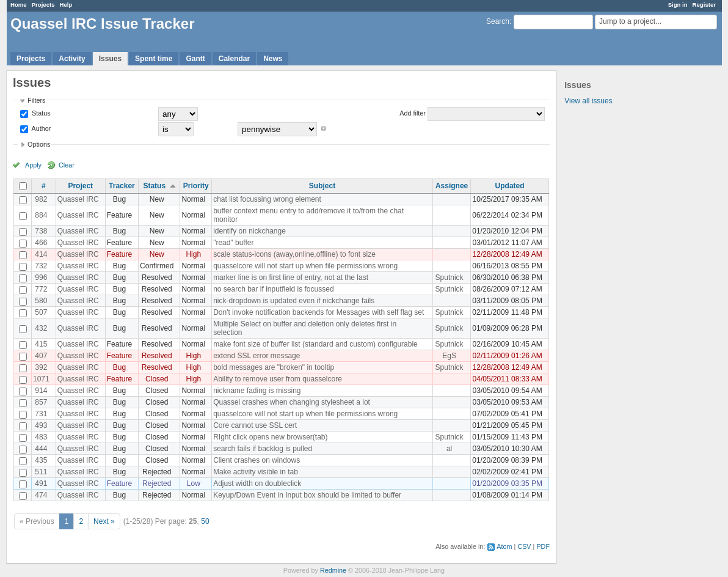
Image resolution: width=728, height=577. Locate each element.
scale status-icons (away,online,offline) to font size (294, 254)
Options (39, 144)
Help (66, 5)
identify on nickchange (249, 231)
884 (41, 215)
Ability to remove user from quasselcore (278, 379)
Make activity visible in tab (256, 472)
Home (19, 5)
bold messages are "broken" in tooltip (274, 367)
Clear (67, 165)
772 (41, 289)
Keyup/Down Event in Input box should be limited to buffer (307, 495)
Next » (104, 521)
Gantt (195, 59)
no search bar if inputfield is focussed (273, 289)
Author (40, 128)
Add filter (413, 113)
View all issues (588, 101)
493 (41, 425)
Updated (510, 186)
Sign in (678, 5)
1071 (41, 379)
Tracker (122, 186)
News (273, 59)
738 (41, 231)
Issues (110, 59)
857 (41, 402)
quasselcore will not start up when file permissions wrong (305, 266)
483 (41, 437)
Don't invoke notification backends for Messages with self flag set (318, 312)
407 (41, 356)
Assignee (452, 186)
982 (41, 199)
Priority (196, 186)
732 (41, 266)
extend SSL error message (257, 356)
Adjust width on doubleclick (257, 483)
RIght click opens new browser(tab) (270, 437)
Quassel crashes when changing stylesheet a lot (292, 402)
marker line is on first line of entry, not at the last (291, 277)
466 (41, 243)
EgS (449, 356)
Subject (322, 186)
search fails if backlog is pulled (263, 449)
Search (498, 21)
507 (41, 312)
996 (41, 277)
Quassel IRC (78, 199)
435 (41, 460)
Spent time (154, 59)
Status (40, 113)
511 (41, 472)
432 (41, 328)
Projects (43, 5)
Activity (72, 59)
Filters (36, 100)
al (449, 449)
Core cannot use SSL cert (255, 425)
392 (41, 367)
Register (704, 5)
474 (41, 495)
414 (41, 254)
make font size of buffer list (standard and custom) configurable (315, 344)
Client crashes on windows (257, 460)
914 (41, 391)
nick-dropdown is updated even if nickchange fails (294, 301)
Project (80, 186)
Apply (33, 165)
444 (41, 449)
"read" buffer (233, 243)
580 (41, 301)
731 (41, 414)
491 (41, 483)
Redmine (333, 570)
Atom (504, 546)
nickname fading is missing (257, 391)
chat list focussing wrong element (267, 199)
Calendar (234, 59)
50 (205, 521)
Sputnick (450, 277)
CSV (524, 546)
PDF (543, 546)
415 (41, 344)
